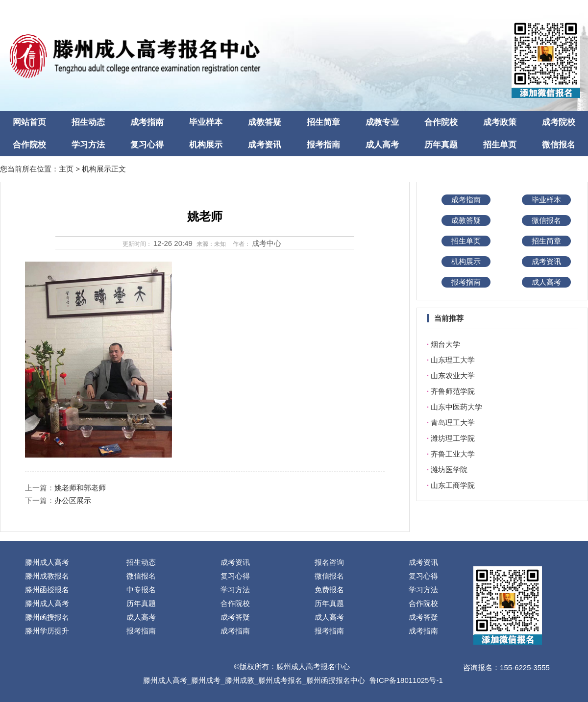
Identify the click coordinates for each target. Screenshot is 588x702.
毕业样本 (206, 122)
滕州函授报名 (47, 590)
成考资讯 (265, 145)
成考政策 (500, 122)
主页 (66, 169)
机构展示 (206, 145)
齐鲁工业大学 (453, 454)
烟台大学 (445, 344)
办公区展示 (73, 500)
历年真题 (441, 145)
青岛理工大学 (453, 423)
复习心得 (147, 145)
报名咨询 (329, 562)
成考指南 (147, 122)
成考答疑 (235, 617)
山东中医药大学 (456, 407)
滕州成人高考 (47, 562)
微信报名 (559, 145)
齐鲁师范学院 (453, 391)
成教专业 (382, 122)
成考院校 (559, 122)
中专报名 (141, 590)
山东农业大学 (453, 375)
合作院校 (441, 122)
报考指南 (323, 145)
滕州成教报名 (47, 576)
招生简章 (323, 122)
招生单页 (500, 145)
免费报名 (329, 590)
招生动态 (88, 122)
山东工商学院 (453, 485)
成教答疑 (265, 122)
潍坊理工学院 (453, 438)
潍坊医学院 (449, 470)
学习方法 (88, 145)
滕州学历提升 (47, 631)
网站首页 (29, 122)
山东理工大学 (453, 360)
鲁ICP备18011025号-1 (406, 680)
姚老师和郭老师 (80, 488)
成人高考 (382, 145)
